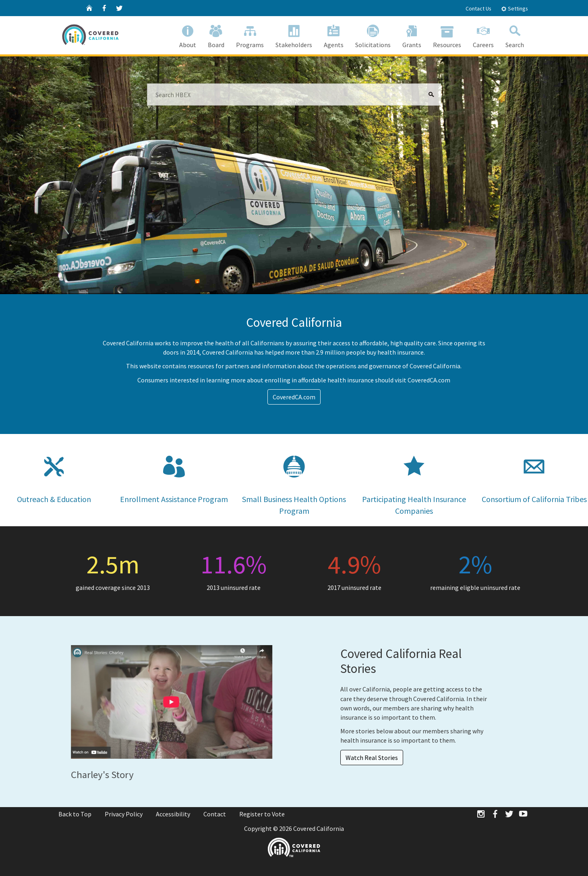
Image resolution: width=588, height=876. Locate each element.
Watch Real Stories (372, 758)
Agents (333, 35)
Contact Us (478, 8)
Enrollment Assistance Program (174, 474)
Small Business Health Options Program (294, 480)
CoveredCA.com (294, 397)
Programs (250, 35)
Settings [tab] (514, 8)
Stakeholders (294, 35)
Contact (215, 814)
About (187, 35)
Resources (447, 35)
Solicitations (373, 35)
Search (514, 35)
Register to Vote (262, 814)
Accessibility (173, 814)
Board (216, 35)
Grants (412, 35)
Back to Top (75, 814)
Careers (483, 35)
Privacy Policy (124, 814)
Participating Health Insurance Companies (414, 480)
